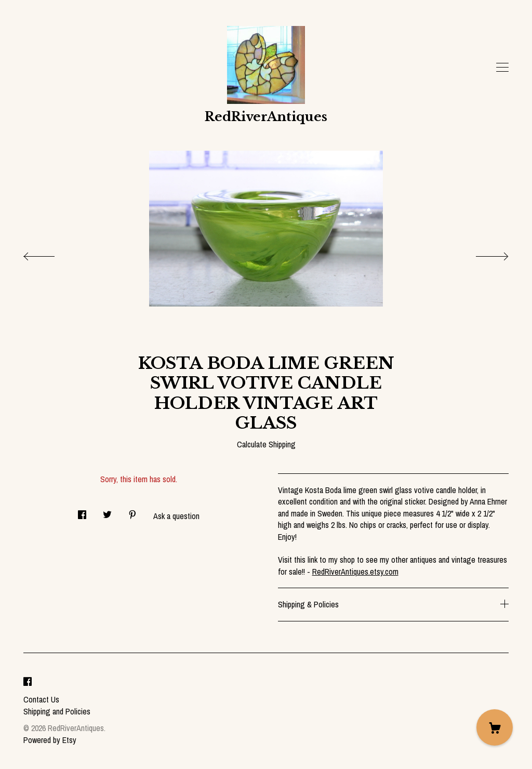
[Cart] (495, 727)
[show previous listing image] (49, 254)
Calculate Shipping (266, 444)
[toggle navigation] (502, 68)
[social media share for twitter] (107, 512)
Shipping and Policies (57, 711)
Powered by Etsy (50, 740)
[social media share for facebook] (82, 512)
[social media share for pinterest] (132, 512)
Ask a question (176, 516)
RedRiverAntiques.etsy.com (355, 572)
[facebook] (28, 682)
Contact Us (41, 699)
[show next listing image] (483, 254)
